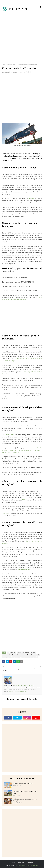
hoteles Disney (10, 435)
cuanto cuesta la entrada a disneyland (29, 655)
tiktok (26, 691)
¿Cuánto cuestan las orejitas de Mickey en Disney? (25, 800)
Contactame (30, 863)
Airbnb (31, 198)
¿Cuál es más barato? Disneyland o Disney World (25, 792)
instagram (21, 691)
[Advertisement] (22, 39)
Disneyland (6, 657)
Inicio (3, 64)
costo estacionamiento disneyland (26, 653)
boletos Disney (12, 653)
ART (23, 500)
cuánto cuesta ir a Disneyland (11, 655)
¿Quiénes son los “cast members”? (23, 783)
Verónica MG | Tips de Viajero (10, 72)
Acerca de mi (21, 863)
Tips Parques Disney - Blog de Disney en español (26, 865)
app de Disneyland (24, 569)
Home (14, 863)
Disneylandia (15, 657)
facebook (11, 691)
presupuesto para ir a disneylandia (14, 64)
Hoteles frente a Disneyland (11, 452)
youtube (17, 691)
